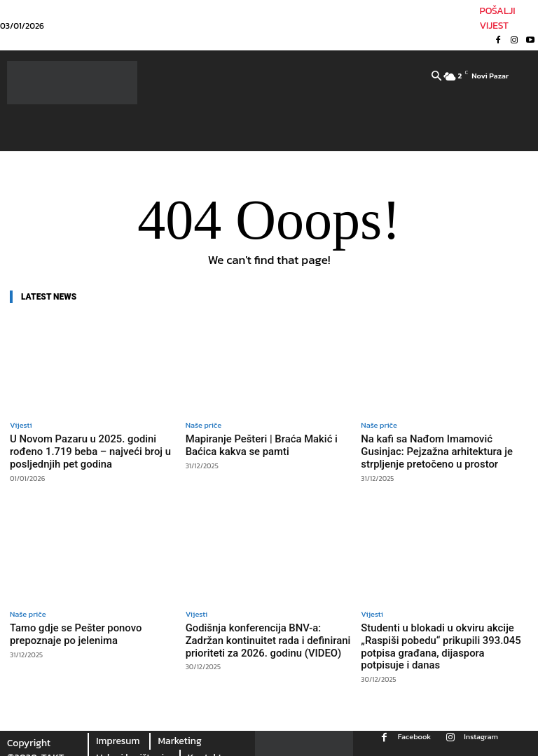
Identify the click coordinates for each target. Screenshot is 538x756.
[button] (436, 77)
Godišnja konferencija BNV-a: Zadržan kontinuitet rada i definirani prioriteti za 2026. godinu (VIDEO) (264, 633)
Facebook (414, 725)
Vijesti (21, 425)
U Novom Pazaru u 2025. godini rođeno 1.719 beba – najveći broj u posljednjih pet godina (90, 449)
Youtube (452, 750)
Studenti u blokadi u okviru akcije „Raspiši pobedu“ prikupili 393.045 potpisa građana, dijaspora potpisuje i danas (437, 639)
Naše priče (204, 425)
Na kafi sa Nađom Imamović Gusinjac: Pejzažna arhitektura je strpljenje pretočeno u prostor (438, 449)
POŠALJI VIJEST (497, 18)
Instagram (481, 725)
